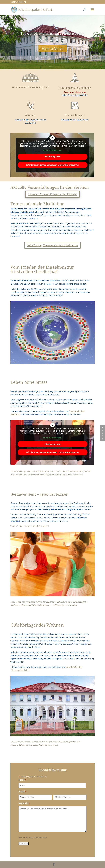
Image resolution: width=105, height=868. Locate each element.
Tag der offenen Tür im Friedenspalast (52, 33)
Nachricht (24, 803)
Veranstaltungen (75, 115)
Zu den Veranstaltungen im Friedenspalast (30, 526)
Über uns (30, 115)
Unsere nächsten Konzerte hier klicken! (52, 194)
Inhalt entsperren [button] (52, 157)
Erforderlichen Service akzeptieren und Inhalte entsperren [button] (52, 165)
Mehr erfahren (52, 48)
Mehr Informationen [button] (52, 150)
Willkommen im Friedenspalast (30, 88)
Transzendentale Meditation (75, 88)
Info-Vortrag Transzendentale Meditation (52, 245)
